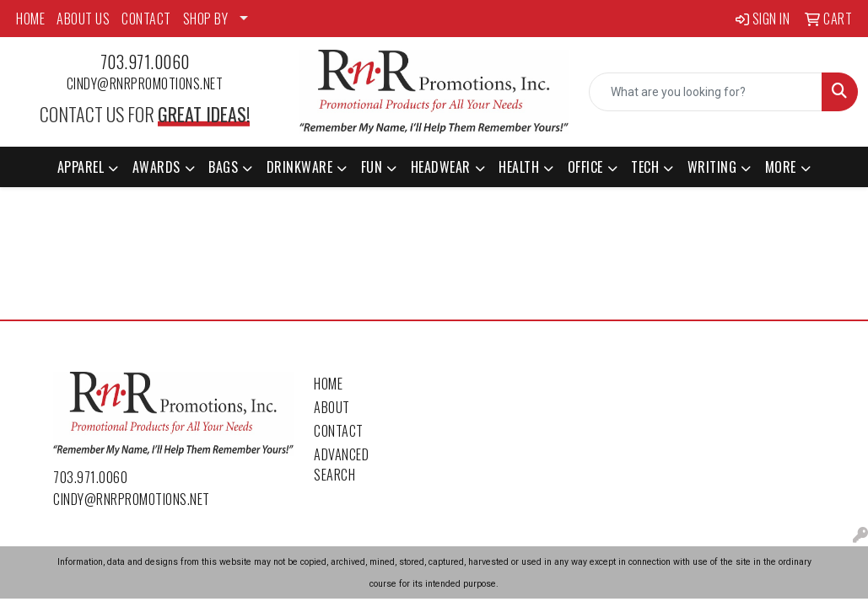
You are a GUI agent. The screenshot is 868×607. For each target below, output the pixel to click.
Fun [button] (372, 167)
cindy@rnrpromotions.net (145, 83)
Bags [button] (223, 167)
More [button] (781, 167)
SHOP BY (206, 19)
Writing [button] (712, 167)
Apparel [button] (81, 167)
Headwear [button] (441, 167)
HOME (30, 19)
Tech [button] (645, 167)
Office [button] (585, 167)
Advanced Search (341, 465)
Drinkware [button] (300, 167)
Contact (339, 431)
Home (328, 384)
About (332, 407)
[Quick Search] (706, 92)
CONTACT (146, 19)
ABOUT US (83, 19)
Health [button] (519, 167)
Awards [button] (156, 167)
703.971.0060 (145, 62)
